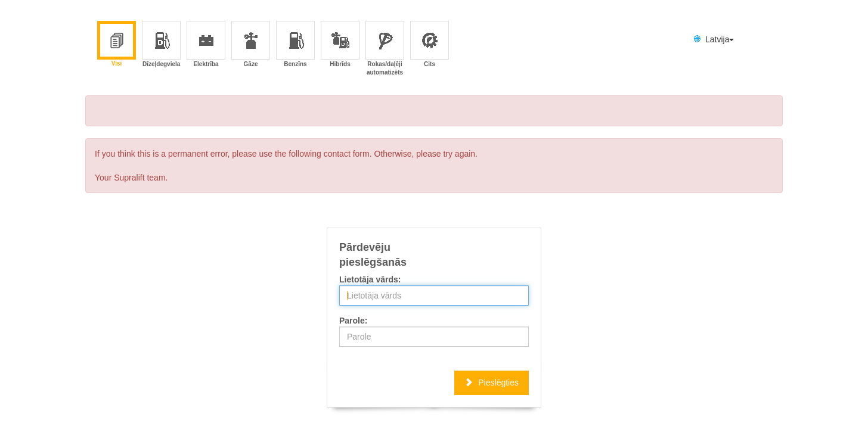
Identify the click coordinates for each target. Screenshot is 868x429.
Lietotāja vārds (369, 279)
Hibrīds (340, 45)
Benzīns (295, 45)
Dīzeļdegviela (161, 45)
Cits (430, 45)
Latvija (713, 39)
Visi (117, 45)
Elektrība (206, 45)
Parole (352, 321)
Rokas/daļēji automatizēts (385, 45)
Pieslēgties (492, 383)
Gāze (251, 45)
